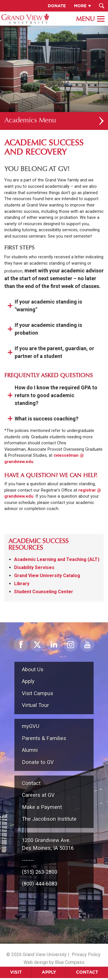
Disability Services (34, 567)
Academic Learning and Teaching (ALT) (57, 559)
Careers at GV (38, 795)
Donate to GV (38, 762)
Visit (16, 972)
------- (28, 860)
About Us (33, 669)
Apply (49, 972)
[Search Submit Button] (102, 6)
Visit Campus (38, 693)
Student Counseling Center (44, 592)
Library (22, 584)
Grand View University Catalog (47, 576)
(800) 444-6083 (40, 884)
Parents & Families (44, 738)
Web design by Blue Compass (54, 962)
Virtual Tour (35, 705)
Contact (87, 972)
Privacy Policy (86, 955)
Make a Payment (42, 807)
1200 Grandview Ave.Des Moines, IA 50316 (48, 844)
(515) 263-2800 (40, 872)
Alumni (30, 750)
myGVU (31, 726)
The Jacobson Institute (49, 819)
